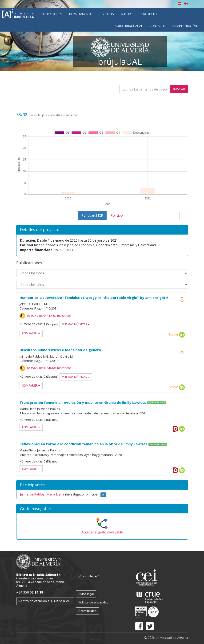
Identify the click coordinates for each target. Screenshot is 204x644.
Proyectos (150, 14)
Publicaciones (51, 14)
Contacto (158, 26)
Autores (128, 14)
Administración (185, 26)
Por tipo (117, 215)
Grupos (108, 14)
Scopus (174, 335)
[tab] (102, 509)
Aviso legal (86, 594)
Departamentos (82, 14)
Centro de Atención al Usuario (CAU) (45, 601)
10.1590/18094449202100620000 (49, 368)
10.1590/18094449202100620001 (49, 316)
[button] (102, 509)
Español (180, 4)
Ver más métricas (76, 324)
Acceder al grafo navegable (102, 532)
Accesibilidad (87, 611)
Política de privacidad (93, 602)
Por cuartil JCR (92, 215)
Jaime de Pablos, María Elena (42, 494)
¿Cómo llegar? (88, 576)
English (186, 4)
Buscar (179, 89)
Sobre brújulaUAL (129, 26)
